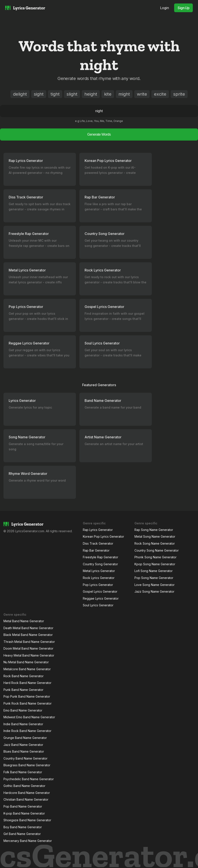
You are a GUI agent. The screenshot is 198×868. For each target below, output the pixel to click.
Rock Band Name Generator (24, 676)
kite (108, 94)
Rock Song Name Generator (155, 543)
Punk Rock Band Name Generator (28, 703)
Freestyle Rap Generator (101, 557)
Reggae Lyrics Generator (101, 598)
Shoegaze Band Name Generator (27, 820)
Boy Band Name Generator (23, 827)
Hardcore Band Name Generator (27, 793)
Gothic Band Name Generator (24, 786)
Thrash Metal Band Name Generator (29, 642)
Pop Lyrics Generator (98, 585)
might (124, 94)
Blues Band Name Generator (24, 751)
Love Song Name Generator (155, 585)
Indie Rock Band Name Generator (27, 731)
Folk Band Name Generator (23, 772)
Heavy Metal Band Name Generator (29, 655)
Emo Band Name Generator (23, 710)
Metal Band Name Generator (24, 621)
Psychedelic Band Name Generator (29, 779)
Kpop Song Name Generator (155, 564)
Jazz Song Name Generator (154, 591)
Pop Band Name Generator (23, 806)
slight (72, 94)
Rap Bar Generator (96, 550)
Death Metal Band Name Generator (28, 628)
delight (20, 94)
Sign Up (183, 8)
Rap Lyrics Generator (98, 530)
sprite (179, 94)
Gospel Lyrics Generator (100, 591)
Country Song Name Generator (157, 550)
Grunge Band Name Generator (25, 738)
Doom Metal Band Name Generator (28, 648)
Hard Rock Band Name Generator (27, 683)
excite (160, 94)
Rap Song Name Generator (154, 530)
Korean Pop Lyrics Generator (103, 536)
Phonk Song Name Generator (155, 557)
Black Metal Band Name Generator (28, 635)
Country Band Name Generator (25, 758)
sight (39, 94)
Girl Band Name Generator (22, 834)
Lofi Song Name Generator (154, 571)
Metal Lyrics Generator (99, 571)
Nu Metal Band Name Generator (26, 662)
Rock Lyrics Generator (99, 578)
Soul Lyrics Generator (98, 605)
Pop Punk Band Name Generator (27, 696)
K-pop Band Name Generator (24, 813)
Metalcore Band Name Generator (27, 669)
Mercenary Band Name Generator (28, 841)
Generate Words (99, 134)
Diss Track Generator (98, 543)
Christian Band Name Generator (26, 799)
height (91, 94)
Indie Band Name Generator (23, 724)
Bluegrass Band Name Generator (27, 765)
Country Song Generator (100, 564)
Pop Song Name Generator (154, 578)
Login (164, 8)
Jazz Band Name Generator (23, 745)
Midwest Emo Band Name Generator (29, 717)
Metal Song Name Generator (155, 536)
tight (55, 94)
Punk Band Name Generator (23, 690)
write (142, 94)
